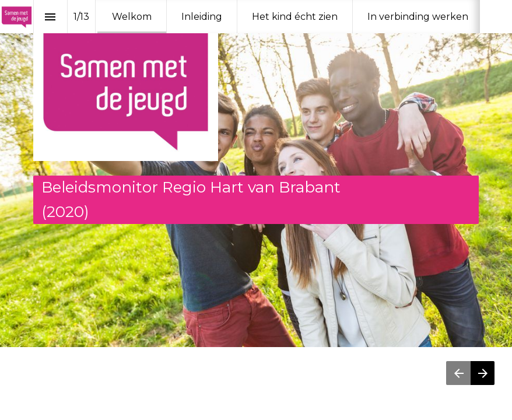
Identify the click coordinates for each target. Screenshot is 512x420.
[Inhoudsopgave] (50, 17)
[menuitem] (132, 17)
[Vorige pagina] (458, 373)
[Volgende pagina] (483, 373)
